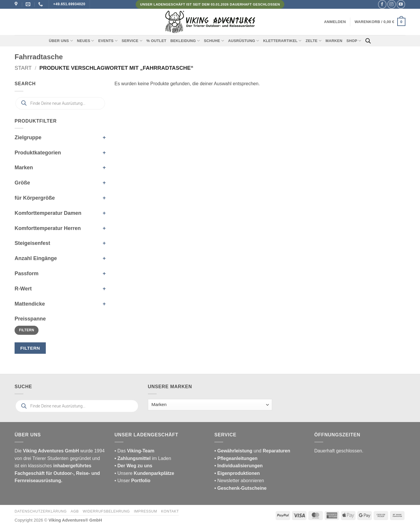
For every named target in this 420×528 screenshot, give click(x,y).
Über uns (61, 41)
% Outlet (156, 41)
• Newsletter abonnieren (239, 481)
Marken (334, 41)
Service (132, 41)
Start (23, 68)
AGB (75, 511)
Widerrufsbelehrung (106, 511)
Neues (86, 41)
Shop (354, 41)
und (252, 451)
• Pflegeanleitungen (236, 458)
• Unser (133, 481)
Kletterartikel (282, 41)
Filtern (27, 330)
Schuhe (214, 41)
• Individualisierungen (239, 466)
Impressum (146, 511)
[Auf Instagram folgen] (392, 4)
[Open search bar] (368, 41)
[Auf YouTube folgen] (401, 4)
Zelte (314, 41)
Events (108, 41)
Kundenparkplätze (154, 473)
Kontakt (170, 511)
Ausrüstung (244, 41)
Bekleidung (185, 41)
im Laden (143, 458)
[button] (335, 22)
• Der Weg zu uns (134, 466)
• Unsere (124, 473)
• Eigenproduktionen (237, 473)
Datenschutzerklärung (41, 511)
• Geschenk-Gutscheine (240, 488)
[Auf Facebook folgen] (382, 4)
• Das (135, 451)
